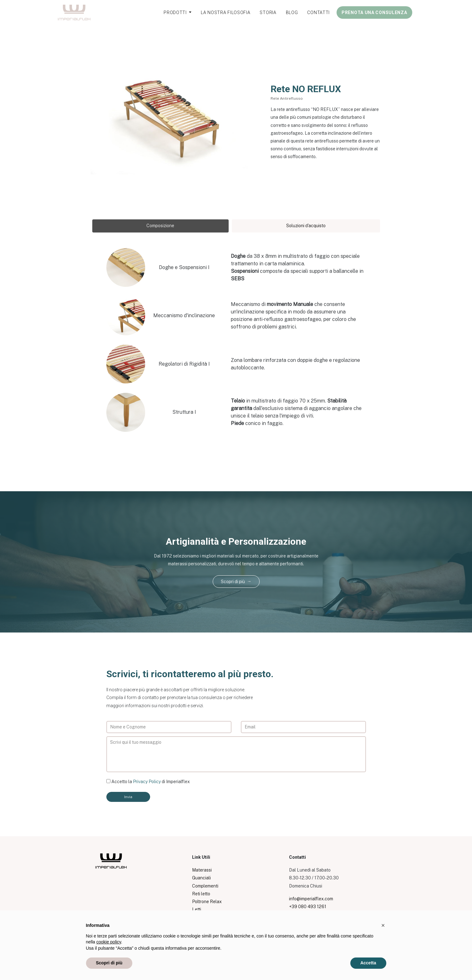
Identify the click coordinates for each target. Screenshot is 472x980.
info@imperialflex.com (311, 899)
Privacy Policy (147, 782)
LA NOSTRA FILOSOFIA (226, 12)
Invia (128, 797)
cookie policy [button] (109, 942)
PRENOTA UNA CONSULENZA (374, 12)
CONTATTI (318, 12)
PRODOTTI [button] (176, 12)
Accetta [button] (368, 963)
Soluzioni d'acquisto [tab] (306, 226)
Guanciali (201, 878)
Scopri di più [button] (109, 963)
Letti (197, 909)
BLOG (292, 12)
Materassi (202, 870)
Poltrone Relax (207, 902)
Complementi (205, 886)
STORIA (268, 12)
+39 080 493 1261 (308, 907)
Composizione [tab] (160, 226)
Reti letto (201, 894)
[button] (383, 925)
